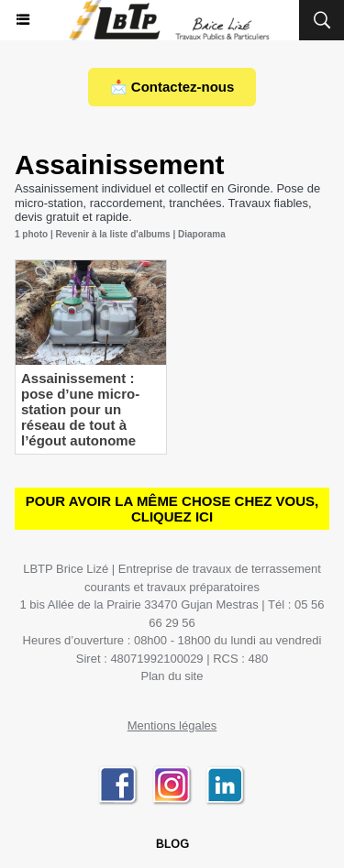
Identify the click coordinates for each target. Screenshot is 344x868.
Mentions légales (172, 725)
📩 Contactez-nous (172, 87)
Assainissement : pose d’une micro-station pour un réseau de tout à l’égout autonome (80, 409)
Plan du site (172, 676)
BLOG (172, 845)
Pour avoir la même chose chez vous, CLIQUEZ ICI (172, 509)
